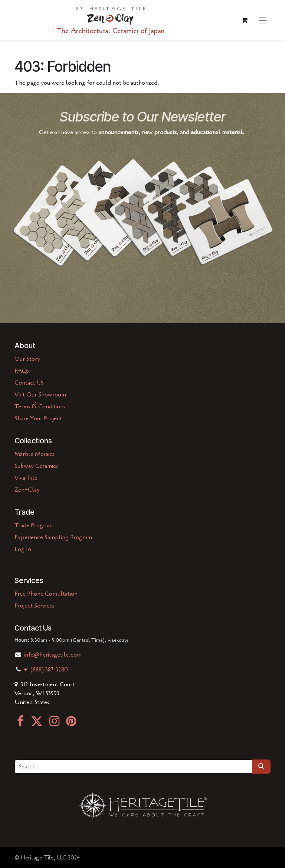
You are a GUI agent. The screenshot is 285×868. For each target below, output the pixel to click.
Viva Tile (26, 478)
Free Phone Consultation (46, 594)
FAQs (22, 371)
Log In (23, 549)
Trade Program (34, 525)
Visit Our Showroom (40, 395)
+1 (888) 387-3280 (46, 670)
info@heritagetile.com (52, 655)
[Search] (261, 767)
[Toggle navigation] (263, 20)
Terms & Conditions (40, 407)
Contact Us (29, 383)
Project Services (34, 606)
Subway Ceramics (36, 466)
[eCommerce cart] (245, 20)
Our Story (27, 359)
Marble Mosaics (34, 454)
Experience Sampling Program (53, 537)
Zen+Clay (27, 490)
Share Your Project (38, 418)
